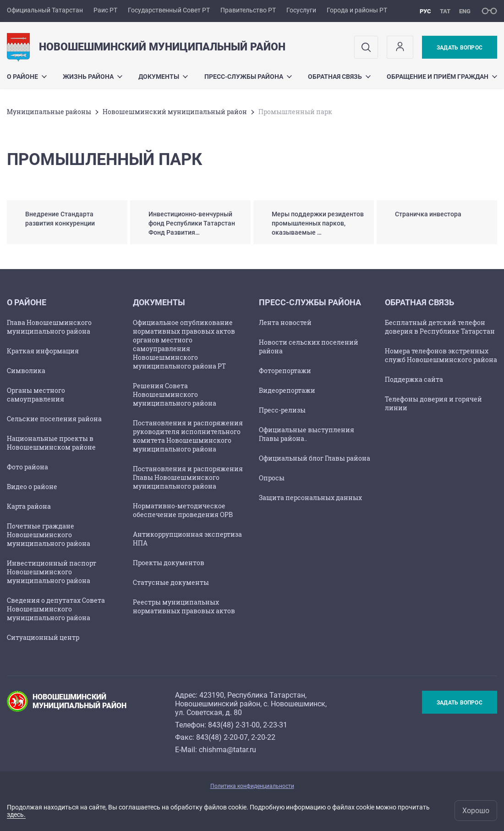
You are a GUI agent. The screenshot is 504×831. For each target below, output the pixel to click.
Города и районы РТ (357, 10)
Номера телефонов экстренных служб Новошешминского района (441, 355)
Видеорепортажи (287, 390)
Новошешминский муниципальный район (175, 112)
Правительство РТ (248, 10)
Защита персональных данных (310, 498)
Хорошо (476, 811)
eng (465, 11)
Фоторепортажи (285, 371)
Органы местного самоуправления (36, 395)
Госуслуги (301, 10)
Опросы (272, 478)
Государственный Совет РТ (169, 10)
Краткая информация (43, 351)
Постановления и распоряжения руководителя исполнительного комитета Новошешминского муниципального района (188, 436)
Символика (26, 371)
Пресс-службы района (248, 77)
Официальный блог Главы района (315, 458)
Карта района (29, 506)
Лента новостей (285, 322)
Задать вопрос (460, 48)
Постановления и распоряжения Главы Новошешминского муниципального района (188, 477)
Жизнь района (93, 77)
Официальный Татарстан (45, 10)
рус (425, 11)
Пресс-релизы (282, 410)
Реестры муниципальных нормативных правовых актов (184, 606)
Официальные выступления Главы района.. (307, 434)
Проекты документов (169, 563)
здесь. (16, 814)
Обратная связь (339, 77)
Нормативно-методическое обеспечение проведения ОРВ (183, 510)
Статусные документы (171, 582)
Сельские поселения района (54, 419)
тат (445, 11)
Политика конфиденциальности (252, 786)
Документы (163, 77)
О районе (27, 77)
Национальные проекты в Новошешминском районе (51, 443)
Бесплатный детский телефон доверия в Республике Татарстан (440, 327)
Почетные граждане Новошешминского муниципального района (49, 535)
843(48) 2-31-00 (234, 725)
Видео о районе (32, 487)
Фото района (27, 467)
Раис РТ (105, 10)
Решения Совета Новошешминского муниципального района (175, 394)
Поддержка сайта (414, 379)
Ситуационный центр (43, 637)
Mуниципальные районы (49, 112)
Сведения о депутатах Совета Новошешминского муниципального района (56, 609)
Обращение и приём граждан (442, 77)
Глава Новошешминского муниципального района (49, 327)
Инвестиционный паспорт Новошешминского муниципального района (52, 572)
